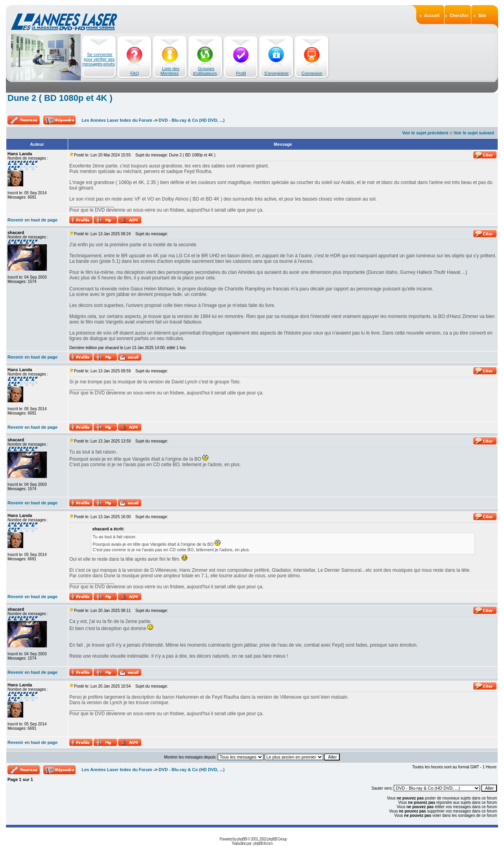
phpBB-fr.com (263, 843)
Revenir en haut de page (32, 220)
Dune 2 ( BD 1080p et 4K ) (60, 98)
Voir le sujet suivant (474, 133)
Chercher (459, 15)
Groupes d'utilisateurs (205, 71)
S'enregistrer (276, 73)
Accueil (432, 15)
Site (482, 15)
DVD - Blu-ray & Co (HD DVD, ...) (192, 120)
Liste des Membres (170, 71)
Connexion (312, 73)
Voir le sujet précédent (425, 133)
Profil (241, 73)
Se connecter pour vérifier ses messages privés (99, 59)
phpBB (242, 839)
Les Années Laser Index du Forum (117, 120)
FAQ (135, 73)
